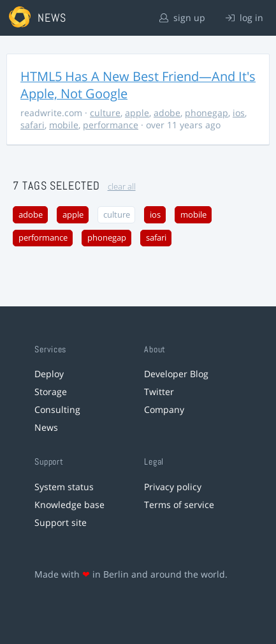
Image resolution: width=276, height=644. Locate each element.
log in (244, 18)
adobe (167, 113)
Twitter (159, 392)
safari (33, 125)
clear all (122, 187)
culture (105, 113)
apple (137, 113)
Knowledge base (69, 505)
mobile (64, 125)
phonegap (207, 113)
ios (239, 113)
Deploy (49, 374)
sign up (182, 18)
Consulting (57, 409)
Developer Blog (176, 374)
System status (64, 487)
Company (164, 409)
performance (111, 125)
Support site (61, 522)
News (46, 427)
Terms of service (179, 505)
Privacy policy (173, 487)
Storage (51, 392)
